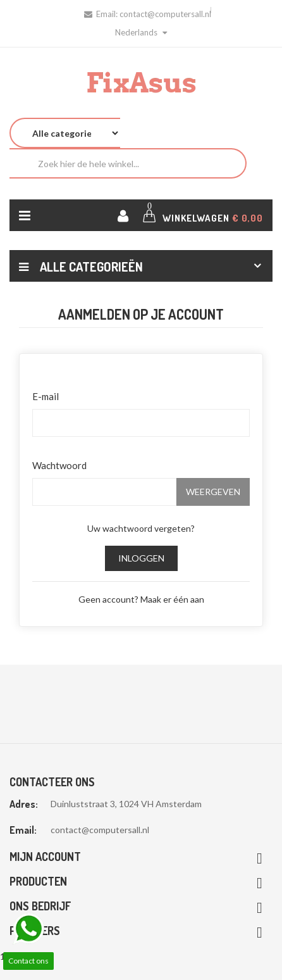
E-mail (46, 396)
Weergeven (213, 492)
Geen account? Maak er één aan (141, 599)
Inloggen (141, 558)
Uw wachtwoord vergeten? (141, 528)
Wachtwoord (59, 465)
